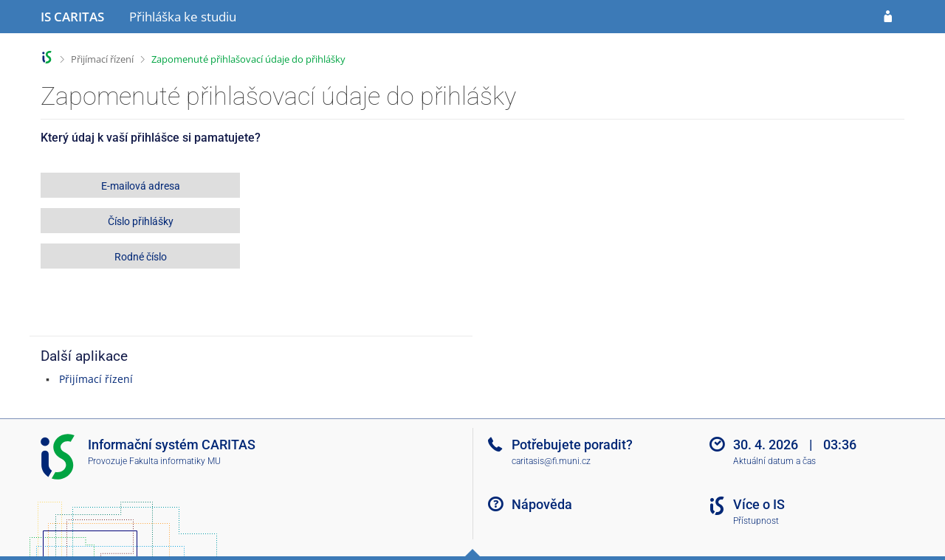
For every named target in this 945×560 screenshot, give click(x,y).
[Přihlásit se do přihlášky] (888, 17)
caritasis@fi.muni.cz (551, 461)
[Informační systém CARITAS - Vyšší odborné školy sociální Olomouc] (72, 17)
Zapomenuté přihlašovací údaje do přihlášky (248, 59)
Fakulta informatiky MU (175, 461)
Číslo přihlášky (141, 221)
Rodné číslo (141, 257)
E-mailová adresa (141, 186)
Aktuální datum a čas (774, 461)
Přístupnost (756, 521)
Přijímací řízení (102, 59)
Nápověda (542, 504)
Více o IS (759, 504)
